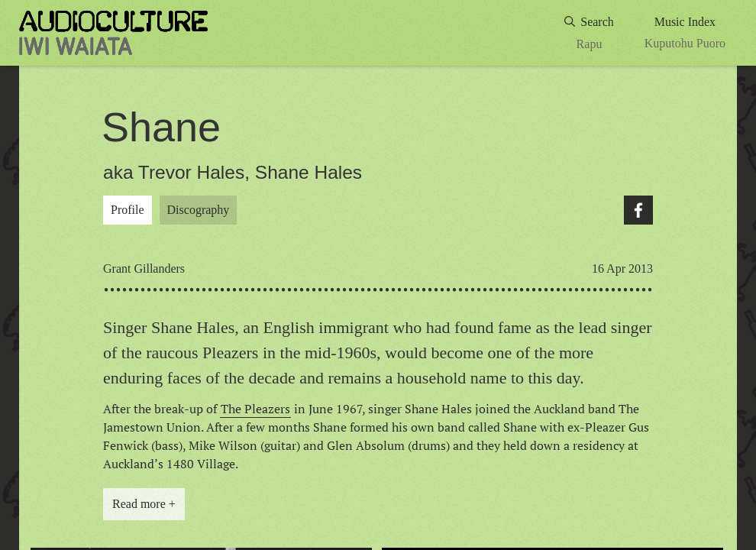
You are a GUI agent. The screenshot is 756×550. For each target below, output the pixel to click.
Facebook (638, 210)
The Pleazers (255, 409)
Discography (199, 210)
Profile (128, 210)
